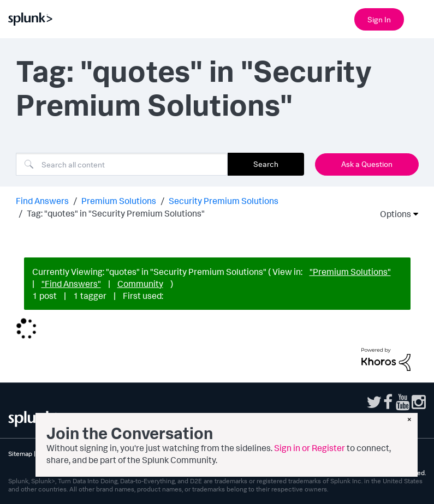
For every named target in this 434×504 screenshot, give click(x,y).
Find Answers (42, 201)
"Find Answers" (71, 284)
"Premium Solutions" (350, 272)
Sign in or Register (310, 448)
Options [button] (392, 214)
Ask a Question (367, 164)
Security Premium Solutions (224, 201)
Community (140, 284)
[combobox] (122, 164)
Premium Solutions (119, 201)
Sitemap (20, 454)
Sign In (379, 19)
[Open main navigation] (419, 18)
